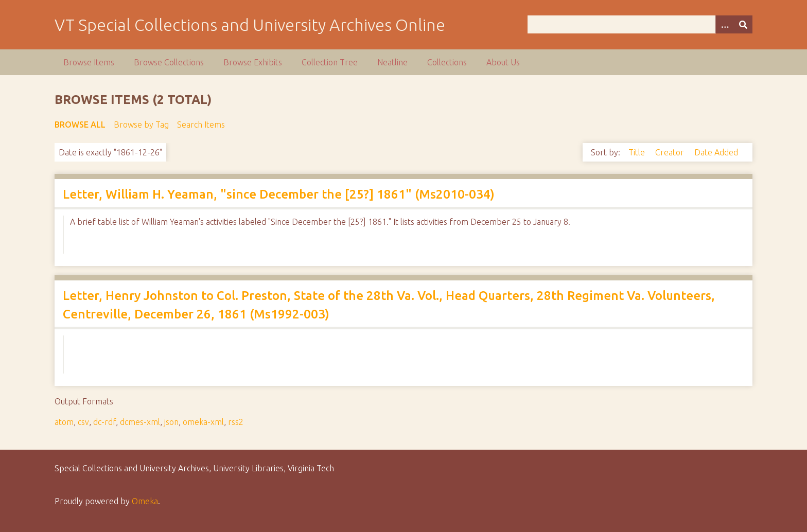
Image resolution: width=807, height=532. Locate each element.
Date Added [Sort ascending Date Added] (716, 152)
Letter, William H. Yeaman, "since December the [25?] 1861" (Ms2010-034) (279, 194)
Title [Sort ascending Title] (638, 152)
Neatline (392, 62)
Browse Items (89, 62)
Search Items (201, 125)
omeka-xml (203, 422)
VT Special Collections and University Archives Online (250, 25)
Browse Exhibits (253, 62)
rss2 (236, 422)
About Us (503, 62)
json (171, 422)
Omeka (145, 501)
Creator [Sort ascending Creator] (671, 152)
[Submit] (743, 24)
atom (64, 422)
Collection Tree (330, 62)
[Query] (640, 24)
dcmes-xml (140, 422)
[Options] (725, 24)
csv (83, 422)
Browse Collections (169, 62)
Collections (447, 62)
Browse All (80, 125)
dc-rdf (104, 422)
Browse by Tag (141, 125)
